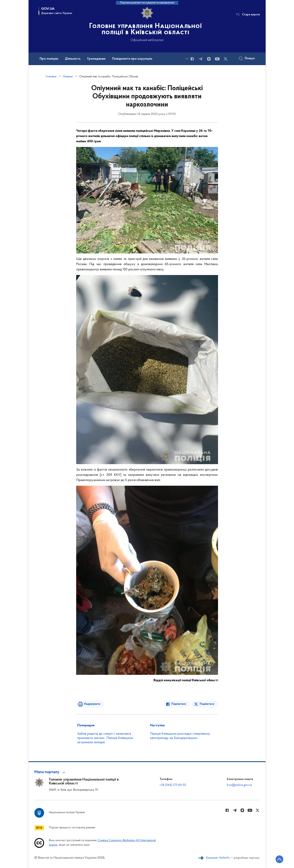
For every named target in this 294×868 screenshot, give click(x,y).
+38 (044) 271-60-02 (173, 785)
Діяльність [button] (73, 59)
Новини (68, 77)
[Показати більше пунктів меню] (187, 59)
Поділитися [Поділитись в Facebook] (179, 704)
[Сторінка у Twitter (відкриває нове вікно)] (226, 59)
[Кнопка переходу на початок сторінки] (279, 859)
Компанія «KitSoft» (218, 858)
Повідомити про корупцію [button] (132, 59)
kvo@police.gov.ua (239, 785)
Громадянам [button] (96, 59)
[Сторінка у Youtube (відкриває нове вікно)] (217, 59)
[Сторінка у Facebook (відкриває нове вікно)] (192, 59)
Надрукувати (92, 704)
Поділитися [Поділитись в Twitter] (207, 704)
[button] (50, 772)
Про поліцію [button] (49, 59)
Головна (51, 77)
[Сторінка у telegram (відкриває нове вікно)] (201, 59)
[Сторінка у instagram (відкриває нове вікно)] (209, 59)
